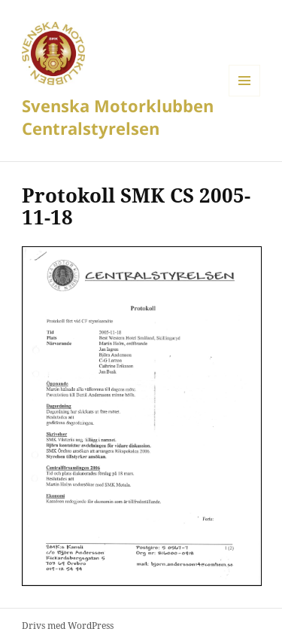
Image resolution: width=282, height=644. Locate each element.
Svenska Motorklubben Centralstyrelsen (118, 117)
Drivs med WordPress (68, 626)
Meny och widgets (245, 96)
